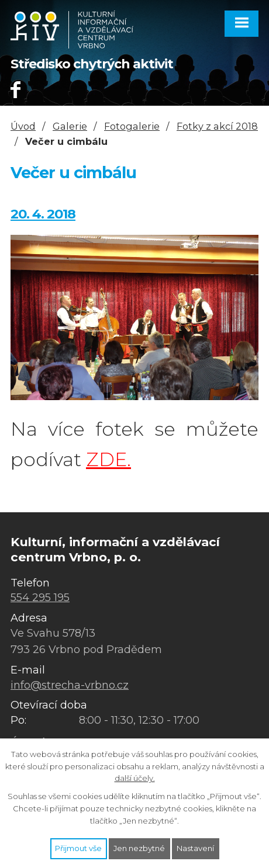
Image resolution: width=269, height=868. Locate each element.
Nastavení (195, 848)
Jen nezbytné (139, 848)
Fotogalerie (132, 126)
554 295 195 (40, 598)
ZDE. (108, 459)
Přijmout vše (78, 848)
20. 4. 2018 (43, 214)
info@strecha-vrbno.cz (70, 685)
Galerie (70, 126)
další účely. (135, 778)
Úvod (23, 126)
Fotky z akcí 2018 (217, 126)
